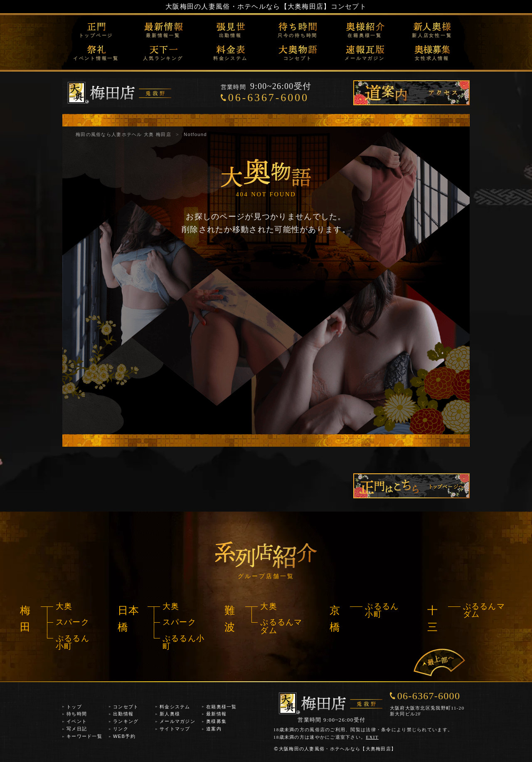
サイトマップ (175, 729)
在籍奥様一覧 (365, 35)
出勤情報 (230, 35)
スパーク (73, 622)
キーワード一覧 (84, 736)
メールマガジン (365, 58)
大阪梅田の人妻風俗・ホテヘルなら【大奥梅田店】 (248, 6)
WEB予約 (124, 736)
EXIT (372, 737)
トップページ (96, 35)
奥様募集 (216, 721)
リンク (121, 729)
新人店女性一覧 (432, 35)
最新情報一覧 (163, 35)
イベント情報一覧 (96, 58)
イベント (77, 721)
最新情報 (216, 714)
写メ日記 (77, 729)
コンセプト (298, 58)
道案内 (214, 729)
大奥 (64, 606)
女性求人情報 (432, 58)
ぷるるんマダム (281, 626)
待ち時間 (77, 714)
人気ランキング (163, 58)
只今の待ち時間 (298, 35)
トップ (74, 707)
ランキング (126, 721)
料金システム (230, 58)
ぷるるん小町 (73, 642)
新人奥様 (170, 714)
